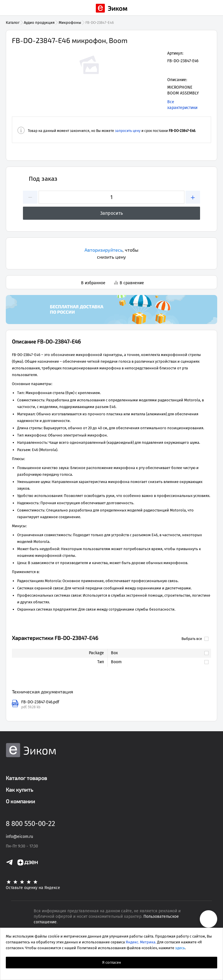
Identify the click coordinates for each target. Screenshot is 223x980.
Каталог (13, 23)
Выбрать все (195, 639)
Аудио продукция (39, 23)
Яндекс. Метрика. (141, 942)
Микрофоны (70, 23)
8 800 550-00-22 (30, 824)
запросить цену (128, 131)
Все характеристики (182, 105)
